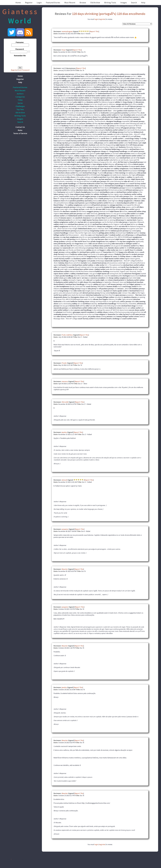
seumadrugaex (67, 31)
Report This (94, 31)
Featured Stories (53, 3)
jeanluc (64, 432)
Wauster (65, 569)
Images (124, 3)
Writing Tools (110, 3)
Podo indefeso (67, 335)
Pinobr (64, 363)
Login (39, 3)
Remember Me (20, 56)
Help (143, 3)
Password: (20, 49)
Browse (83, 3)
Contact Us (20, 127)
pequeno (65, 529)
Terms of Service (20, 133)
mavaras (65, 381)
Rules (20, 130)
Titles (20, 100)
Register (29, 3)
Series (20, 103)
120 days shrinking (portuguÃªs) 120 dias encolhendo (109, 14)
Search (134, 3)
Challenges (20, 106)
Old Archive (95, 3)
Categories (20, 97)
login (96, 19)
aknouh (64, 480)
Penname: (20, 42)
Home (18, 3)
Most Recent (70, 3)
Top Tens (20, 109)
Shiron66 (65, 402)
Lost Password (24, 70)
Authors (20, 94)
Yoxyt (64, 50)
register (102, 19)
